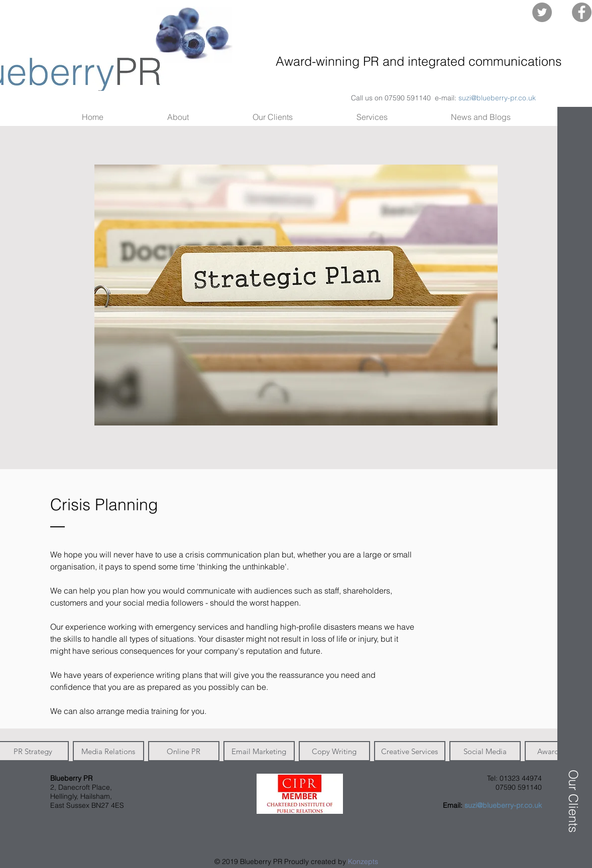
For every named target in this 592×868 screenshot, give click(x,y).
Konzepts (363, 861)
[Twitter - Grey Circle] (542, 12)
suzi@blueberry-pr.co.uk (497, 98)
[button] (572, 49)
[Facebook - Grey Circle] (582, 12)
